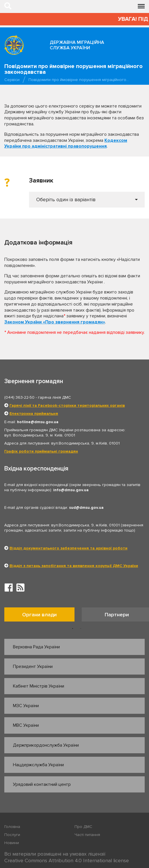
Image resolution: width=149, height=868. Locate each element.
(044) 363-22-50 (19, 397)
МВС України (26, 725)
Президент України (33, 666)
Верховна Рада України (36, 647)
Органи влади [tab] (39, 615)
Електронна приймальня (34, 414)
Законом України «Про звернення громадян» (55, 322)
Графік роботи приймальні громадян (41, 451)
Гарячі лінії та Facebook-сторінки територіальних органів (67, 405)
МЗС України (26, 706)
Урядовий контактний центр (42, 784)
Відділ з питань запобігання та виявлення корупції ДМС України (74, 566)
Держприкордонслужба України (46, 745)
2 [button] (81, 629)
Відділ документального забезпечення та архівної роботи (68, 548)
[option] (43, 616)
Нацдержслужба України (38, 765)
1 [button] (73, 629)
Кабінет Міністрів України (39, 686)
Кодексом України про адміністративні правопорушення (66, 143)
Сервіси (12, 80)
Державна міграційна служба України (77, 45)
